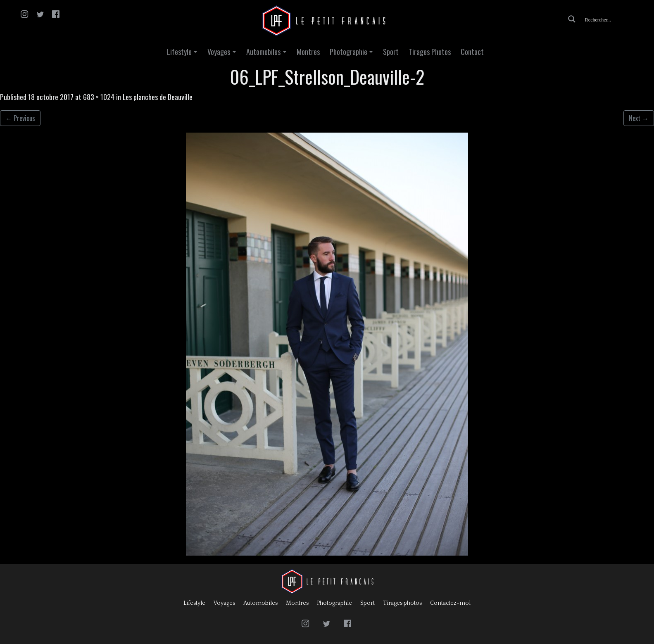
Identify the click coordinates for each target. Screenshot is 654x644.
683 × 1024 (99, 97)
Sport (391, 52)
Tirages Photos (430, 52)
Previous (20, 118)
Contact (472, 52)
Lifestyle (179, 52)
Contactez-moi (450, 603)
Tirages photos (402, 603)
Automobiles (263, 52)
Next (639, 118)
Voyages (219, 52)
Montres (308, 52)
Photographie (348, 52)
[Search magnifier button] (572, 19)
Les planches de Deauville (158, 97)
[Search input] (615, 19)
